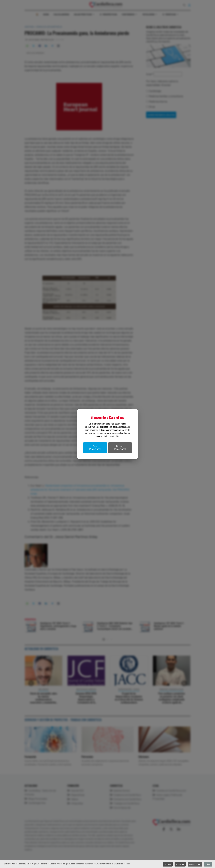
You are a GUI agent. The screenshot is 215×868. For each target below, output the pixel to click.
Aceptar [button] (168, 864)
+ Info (208, 864)
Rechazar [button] (180, 864)
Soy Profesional (95, 448)
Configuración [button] (195, 864)
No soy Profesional (120, 448)
